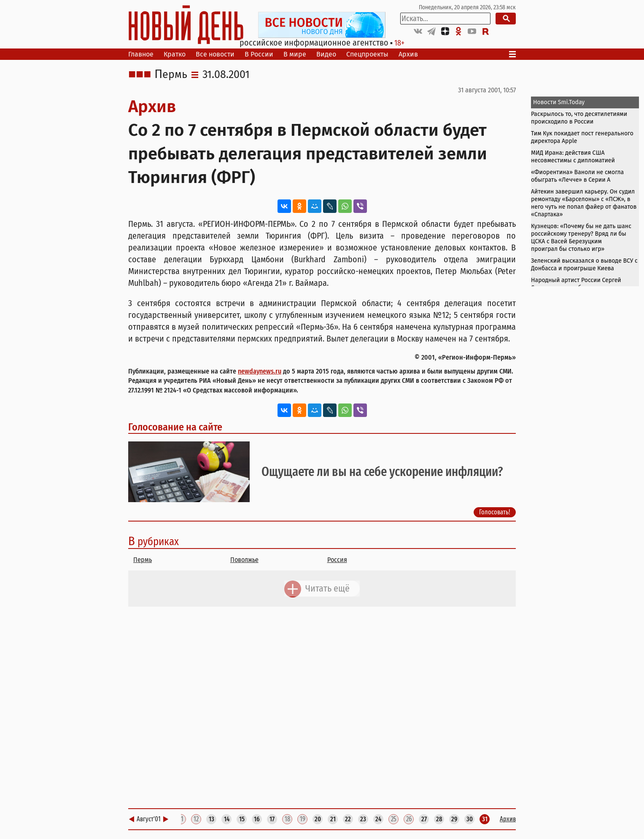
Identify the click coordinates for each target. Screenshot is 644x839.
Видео (326, 54)
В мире (295, 54)
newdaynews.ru (260, 371)
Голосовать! (495, 512)
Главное (141, 54)
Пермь (171, 75)
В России (259, 54)
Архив (408, 54)
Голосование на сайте (175, 427)
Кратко (175, 54)
